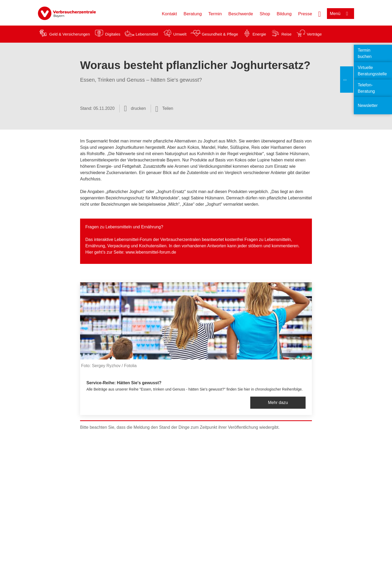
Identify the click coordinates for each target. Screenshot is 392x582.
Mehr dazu (278, 403)
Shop (265, 14)
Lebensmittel (147, 34)
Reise (286, 34)
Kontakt (169, 14)
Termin (215, 14)
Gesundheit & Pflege (220, 34)
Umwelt (180, 34)
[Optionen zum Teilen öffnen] (164, 108)
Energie (259, 34)
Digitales (113, 34)
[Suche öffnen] (320, 13)
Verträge (314, 34)
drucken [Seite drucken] (138, 108)
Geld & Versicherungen (70, 34)
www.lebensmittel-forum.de (151, 252)
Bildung (284, 14)
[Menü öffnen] (340, 14)
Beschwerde (241, 14)
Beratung (193, 14)
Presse (305, 14)
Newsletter (368, 105)
